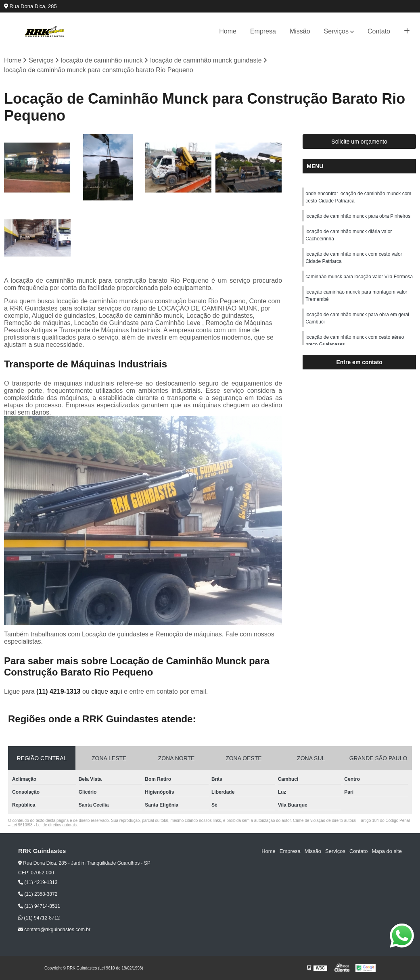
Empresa (263, 31)
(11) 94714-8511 (39, 906)
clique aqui (107, 691)
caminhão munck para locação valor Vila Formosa (359, 277)
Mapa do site (387, 851)
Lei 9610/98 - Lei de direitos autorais (44, 825)
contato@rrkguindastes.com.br (54, 930)
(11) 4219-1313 (59, 691)
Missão (300, 31)
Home (228, 31)
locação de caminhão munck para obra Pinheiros (358, 216)
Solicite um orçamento (359, 142)
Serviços (336, 31)
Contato (379, 31)
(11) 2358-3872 (38, 895)
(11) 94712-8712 (39, 918)
